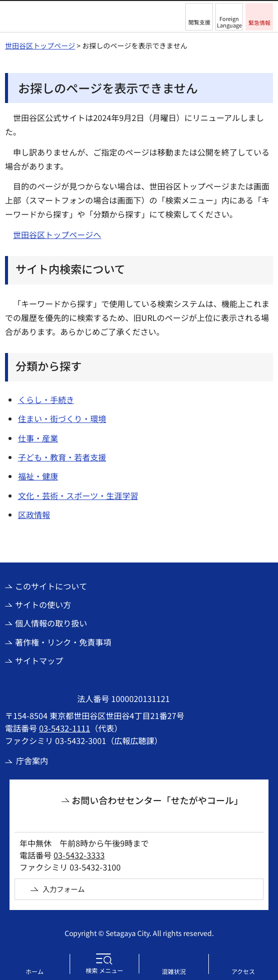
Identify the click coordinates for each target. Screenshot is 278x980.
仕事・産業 (38, 438)
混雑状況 (174, 971)
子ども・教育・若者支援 (62, 457)
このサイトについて (51, 586)
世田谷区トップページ (40, 45)
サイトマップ (39, 660)
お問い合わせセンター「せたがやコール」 (157, 800)
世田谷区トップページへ (57, 234)
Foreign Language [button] (229, 22)
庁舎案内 (32, 760)
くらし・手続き (46, 399)
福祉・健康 (38, 476)
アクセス (243, 971)
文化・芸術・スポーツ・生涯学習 (78, 495)
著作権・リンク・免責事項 (63, 642)
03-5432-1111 (65, 728)
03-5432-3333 (79, 855)
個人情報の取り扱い (51, 623)
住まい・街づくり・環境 (62, 418)
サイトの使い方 (43, 604)
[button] (199, 17)
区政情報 (34, 514)
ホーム (35, 971)
